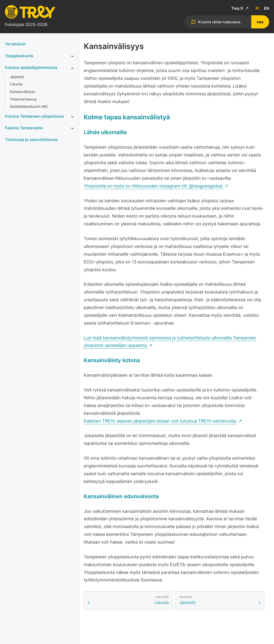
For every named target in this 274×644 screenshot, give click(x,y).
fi (258, 8)
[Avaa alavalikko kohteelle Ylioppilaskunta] (72, 56)
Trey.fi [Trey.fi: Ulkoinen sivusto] (237, 8)
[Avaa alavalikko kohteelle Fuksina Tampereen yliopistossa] (72, 117)
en (266, 8)
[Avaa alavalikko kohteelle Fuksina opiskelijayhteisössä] (72, 68)
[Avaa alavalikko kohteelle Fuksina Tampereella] (72, 128)
